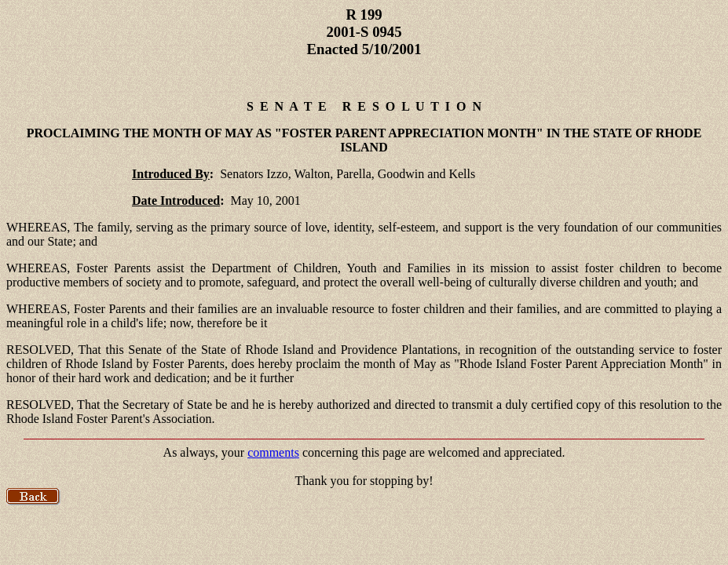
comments (273, 452)
